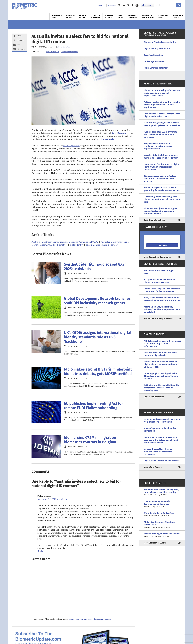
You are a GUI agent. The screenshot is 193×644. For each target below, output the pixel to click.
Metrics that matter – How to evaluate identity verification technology (158, 452)
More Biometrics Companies (157, 257)
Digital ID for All (70, 17)
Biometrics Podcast (178, 17)
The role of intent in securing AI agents (159, 272)
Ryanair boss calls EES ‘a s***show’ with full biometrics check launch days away (161, 135)
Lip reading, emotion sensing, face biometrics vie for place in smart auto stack (162, 199)
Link (19, 45)
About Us (101, 5)
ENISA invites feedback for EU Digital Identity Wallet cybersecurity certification (162, 167)
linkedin (124, 5)
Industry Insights (109, 17)
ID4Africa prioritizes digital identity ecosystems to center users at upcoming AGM (161, 388)
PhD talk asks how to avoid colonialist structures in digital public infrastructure (162, 344)
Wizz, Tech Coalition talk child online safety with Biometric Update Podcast (162, 299)
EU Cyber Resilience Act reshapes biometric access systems (159, 281)
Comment (21, 49)
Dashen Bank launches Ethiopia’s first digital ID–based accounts (162, 115)
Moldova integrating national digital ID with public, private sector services (162, 124)
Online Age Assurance (154, 61)
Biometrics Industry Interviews (159, 319)
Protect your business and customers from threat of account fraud (162, 421)
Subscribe (112, 5)
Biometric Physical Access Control (160, 42)
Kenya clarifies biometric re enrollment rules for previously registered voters (159, 146)
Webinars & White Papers (148, 17)
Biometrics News (57, 17)
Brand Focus (120, 17)
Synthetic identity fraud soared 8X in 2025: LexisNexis (95, 267)
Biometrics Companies (133, 17)
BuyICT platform (71, 145)
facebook (133, 5)
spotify (137, 5)
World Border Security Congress (162, 514)
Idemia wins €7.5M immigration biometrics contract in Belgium (90, 440)
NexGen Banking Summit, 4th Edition (162, 535)
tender (114, 245)
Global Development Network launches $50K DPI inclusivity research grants (97, 301)
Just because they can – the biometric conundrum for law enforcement (162, 290)
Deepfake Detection (153, 55)
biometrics (62, 245)
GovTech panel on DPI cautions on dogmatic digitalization (160, 354)
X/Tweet (21, 40)
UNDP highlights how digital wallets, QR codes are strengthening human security (161, 376)
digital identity (77, 245)
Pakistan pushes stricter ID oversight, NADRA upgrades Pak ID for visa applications (162, 105)
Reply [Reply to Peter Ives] (40, 551)
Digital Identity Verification (157, 49)
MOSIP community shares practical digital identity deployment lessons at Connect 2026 (161, 364)
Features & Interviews (95, 17)
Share (20, 36)
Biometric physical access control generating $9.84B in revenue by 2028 (162, 189)
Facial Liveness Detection (156, 68)
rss (119, 5)
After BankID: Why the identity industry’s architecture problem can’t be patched (162, 309)
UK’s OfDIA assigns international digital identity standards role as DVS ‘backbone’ (98, 337)
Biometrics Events (163, 17)
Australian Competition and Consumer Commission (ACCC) (70, 242)
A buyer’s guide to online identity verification (160, 430)
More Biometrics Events (155, 543)
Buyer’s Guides (83, 17)
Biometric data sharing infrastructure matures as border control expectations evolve (162, 93)
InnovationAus (108, 139)
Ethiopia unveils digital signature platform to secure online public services (160, 179)
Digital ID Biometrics (154, 397)
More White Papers (153, 467)
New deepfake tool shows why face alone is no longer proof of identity (161, 156)
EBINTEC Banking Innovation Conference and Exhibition (162, 504)
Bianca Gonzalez (63, 47)
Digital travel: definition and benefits (162, 461)
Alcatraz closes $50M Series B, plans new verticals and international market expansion (161, 211)
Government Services (69, 52)
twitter (128, 5)
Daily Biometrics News (154, 220)
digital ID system (119, 133)
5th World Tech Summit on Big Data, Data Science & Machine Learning (162, 492)
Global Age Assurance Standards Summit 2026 (162, 525)
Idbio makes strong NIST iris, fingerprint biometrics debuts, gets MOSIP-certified (98, 372)
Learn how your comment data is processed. (90, 619)
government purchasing (97, 245)
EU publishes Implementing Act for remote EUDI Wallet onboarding (93, 406)
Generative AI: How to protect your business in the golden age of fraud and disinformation (161, 440)
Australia (36, 242)
